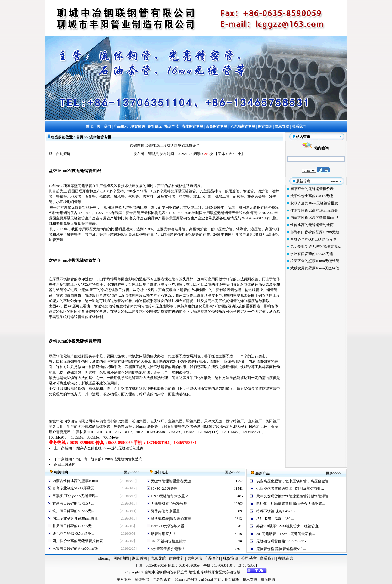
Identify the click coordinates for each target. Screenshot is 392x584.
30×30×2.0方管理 (164, 489)
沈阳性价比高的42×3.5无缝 (312, 196)
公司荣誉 (249, 558)
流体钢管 (103, 427)
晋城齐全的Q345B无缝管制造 (314, 239)
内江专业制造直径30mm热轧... (76, 518)
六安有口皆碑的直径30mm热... (76, 548)
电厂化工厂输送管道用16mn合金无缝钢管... (291, 504)
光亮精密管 (123, 427)
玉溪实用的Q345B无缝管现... (75, 496)
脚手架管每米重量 (165, 511)
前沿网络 (268, 579)
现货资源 (231, 558)
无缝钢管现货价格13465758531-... (283, 541)
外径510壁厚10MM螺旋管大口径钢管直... (289, 526)
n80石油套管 (172, 427)
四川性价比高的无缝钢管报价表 (78, 541)
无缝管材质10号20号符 (168, 504)
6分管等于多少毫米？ (168, 549)
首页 (80, 137)
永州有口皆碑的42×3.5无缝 (312, 254)
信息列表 (195, 558)
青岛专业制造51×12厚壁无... (75, 488)
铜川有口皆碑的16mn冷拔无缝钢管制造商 (109, 459)
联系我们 (268, 558)
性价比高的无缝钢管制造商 (312, 225)
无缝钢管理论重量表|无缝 (171, 481)
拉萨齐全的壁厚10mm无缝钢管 (315, 261)
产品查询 (213, 558)
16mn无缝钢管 (147, 427)
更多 (127, 472)
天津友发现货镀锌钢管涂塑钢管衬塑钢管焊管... (294, 496)
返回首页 (139, 558)
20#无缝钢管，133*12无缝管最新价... (286, 534)
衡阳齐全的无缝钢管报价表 (312, 189)
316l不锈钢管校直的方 (168, 541)
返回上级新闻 (65, 464)
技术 (246, 579)
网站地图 (121, 558)
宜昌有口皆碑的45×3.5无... (73, 503)
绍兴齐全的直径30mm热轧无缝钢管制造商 (110, 448)
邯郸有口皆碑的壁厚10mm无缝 (315, 232)
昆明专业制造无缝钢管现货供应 (316, 247)
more (334, 181)
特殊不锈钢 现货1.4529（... (277, 511)
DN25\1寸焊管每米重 (167, 526)
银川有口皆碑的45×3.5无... (73, 511)
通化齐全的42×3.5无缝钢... (73, 533)
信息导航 (158, 558)
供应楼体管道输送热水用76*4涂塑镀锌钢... (290, 489)
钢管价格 (232, 579)
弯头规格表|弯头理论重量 (171, 519)
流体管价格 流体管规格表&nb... (281, 549)
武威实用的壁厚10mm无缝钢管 (315, 268)
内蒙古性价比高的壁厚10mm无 (315, 218)
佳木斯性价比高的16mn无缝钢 (314, 210)
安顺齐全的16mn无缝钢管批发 (314, 203)
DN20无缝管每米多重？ (169, 496)
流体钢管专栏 (100, 137)
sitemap (104, 558)
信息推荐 (176, 558)
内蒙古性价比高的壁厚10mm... (76, 481)
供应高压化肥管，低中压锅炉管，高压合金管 (292, 481)
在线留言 (286, 558)
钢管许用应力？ (163, 534)
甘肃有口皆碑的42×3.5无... (73, 526)
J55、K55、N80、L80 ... (275, 519)
